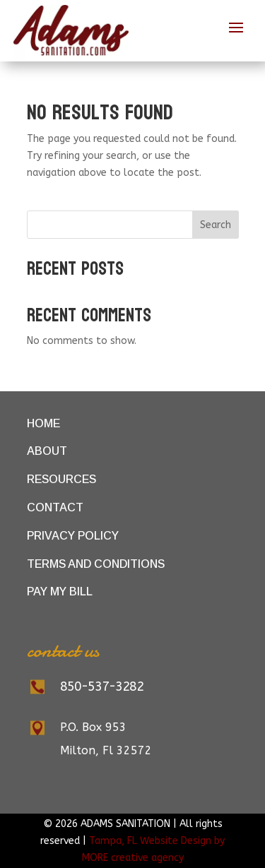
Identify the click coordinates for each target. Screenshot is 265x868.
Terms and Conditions (96, 564)
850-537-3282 (102, 686)
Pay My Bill (60, 591)
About (47, 451)
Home (43, 423)
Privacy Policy (73, 536)
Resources (61, 479)
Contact (55, 507)
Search (216, 225)
